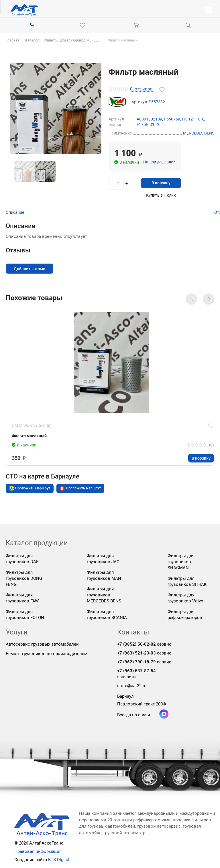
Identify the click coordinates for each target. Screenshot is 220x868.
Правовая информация (38, 851)
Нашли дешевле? (159, 162)
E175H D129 (148, 124)
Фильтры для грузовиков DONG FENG (24, 578)
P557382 (157, 102)
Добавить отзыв (30, 268)
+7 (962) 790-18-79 (136, 662)
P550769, (173, 119)
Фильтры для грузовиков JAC (103, 559)
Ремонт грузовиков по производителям (47, 654)
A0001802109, (150, 119)
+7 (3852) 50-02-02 (136, 644)
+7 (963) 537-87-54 (136, 671)
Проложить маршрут (30, 489)
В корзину (162, 183)
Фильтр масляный (29, 436)
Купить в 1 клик (162, 195)
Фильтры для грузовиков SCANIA (107, 615)
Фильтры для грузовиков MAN (104, 575)
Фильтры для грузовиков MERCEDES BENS (104, 595)
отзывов (141, 89)
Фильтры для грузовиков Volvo (185, 598)
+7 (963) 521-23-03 (136, 653)
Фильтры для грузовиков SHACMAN (181, 562)
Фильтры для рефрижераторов (185, 615)
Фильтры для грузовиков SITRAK (187, 581)
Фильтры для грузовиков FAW (22, 598)
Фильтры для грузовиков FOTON (25, 615)
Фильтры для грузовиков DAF (22, 559)
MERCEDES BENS (199, 133)
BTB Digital (59, 860)
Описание (15, 212)
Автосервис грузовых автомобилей (42, 644)
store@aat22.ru (132, 686)
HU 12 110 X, (193, 119)
